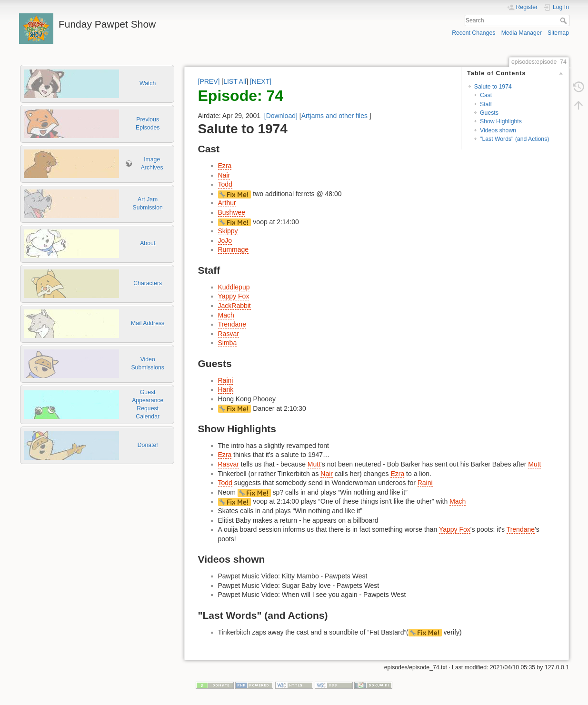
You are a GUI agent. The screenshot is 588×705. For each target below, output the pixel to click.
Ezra (225, 166)
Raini (226, 380)
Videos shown (498, 130)
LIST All (235, 81)
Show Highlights (501, 121)
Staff (486, 104)
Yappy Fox (234, 296)
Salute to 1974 (493, 87)
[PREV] (209, 81)
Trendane (232, 324)
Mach (226, 315)
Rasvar (229, 334)
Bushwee (232, 212)
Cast (486, 95)
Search (564, 20)
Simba (228, 343)
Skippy (228, 231)
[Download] (281, 116)
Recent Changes (473, 33)
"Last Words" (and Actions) (514, 139)
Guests (489, 113)
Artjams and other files (334, 116)
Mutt (314, 464)
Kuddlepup (234, 287)
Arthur (227, 203)
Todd (225, 184)
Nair (224, 175)
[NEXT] (261, 81)
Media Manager (522, 33)
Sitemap (558, 33)
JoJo (225, 240)
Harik (226, 389)
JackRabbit (234, 306)
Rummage (234, 249)
